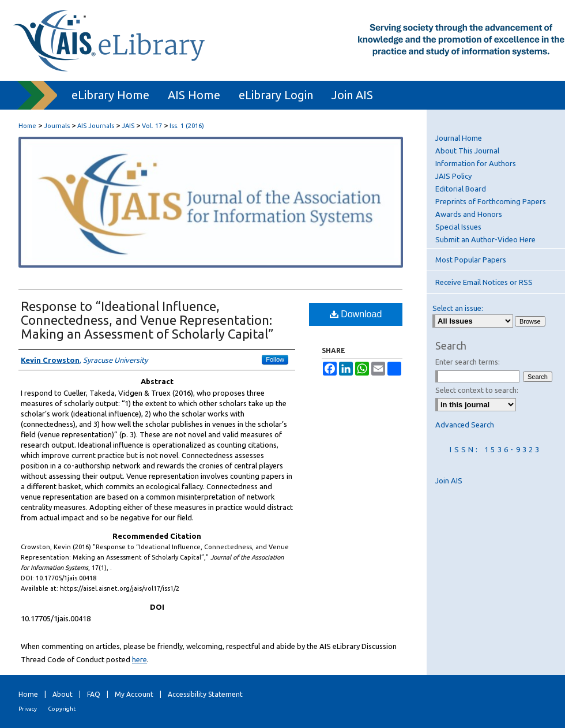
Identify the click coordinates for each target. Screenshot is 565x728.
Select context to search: (477, 390)
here (140, 659)
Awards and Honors (469, 214)
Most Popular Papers (471, 260)
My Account (134, 694)
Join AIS (449, 481)
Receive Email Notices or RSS (484, 282)
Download (356, 314)
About (63, 694)
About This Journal (467, 151)
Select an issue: (458, 308)
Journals (57, 126)
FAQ (94, 694)
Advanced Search (465, 425)
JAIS (128, 126)
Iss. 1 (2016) (187, 126)
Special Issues (458, 227)
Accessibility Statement (205, 694)
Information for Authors (476, 163)
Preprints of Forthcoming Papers (491, 201)
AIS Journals (96, 126)
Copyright (62, 709)
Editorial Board (461, 189)
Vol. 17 (152, 126)
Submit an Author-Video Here (485, 239)
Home (27, 126)
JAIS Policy (453, 176)
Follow (275, 359)
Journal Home (459, 138)
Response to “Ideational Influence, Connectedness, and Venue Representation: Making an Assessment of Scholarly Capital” (147, 320)
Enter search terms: (468, 362)
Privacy (28, 709)
